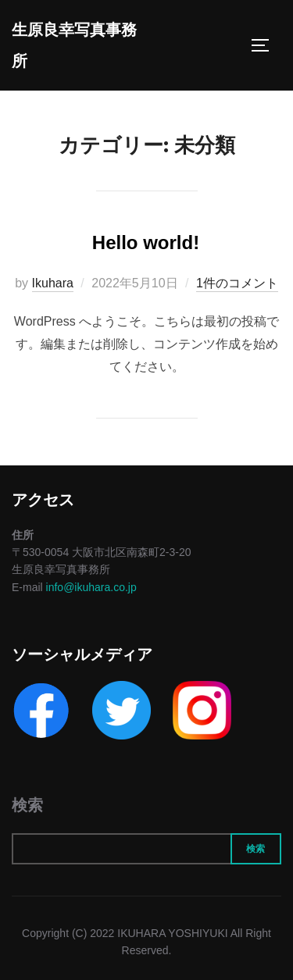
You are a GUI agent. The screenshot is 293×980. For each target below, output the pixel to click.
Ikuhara (53, 283)
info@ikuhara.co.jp (91, 587)
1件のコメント (237, 283)
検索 (27, 805)
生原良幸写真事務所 (74, 45)
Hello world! (146, 242)
